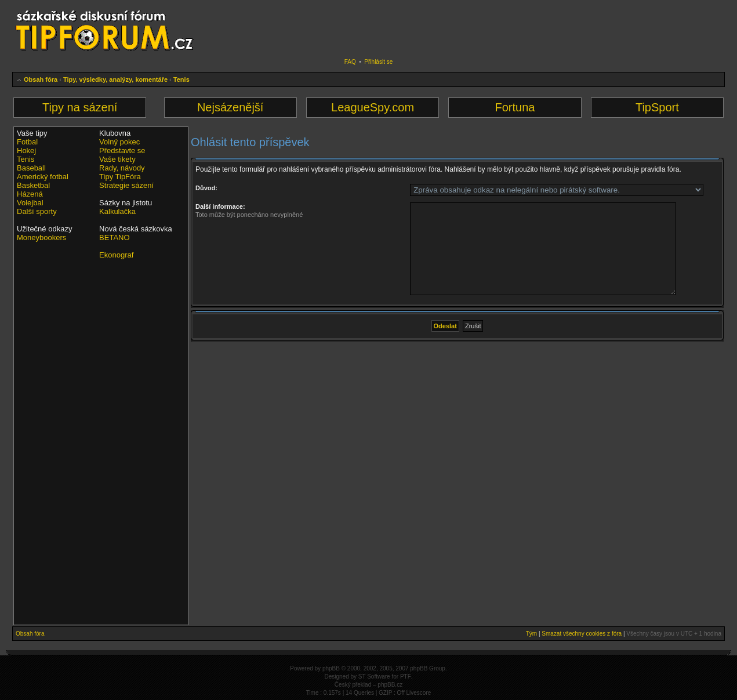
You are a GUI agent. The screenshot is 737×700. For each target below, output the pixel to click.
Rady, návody (122, 168)
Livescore (419, 693)
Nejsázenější (230, 107)
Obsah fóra (41, 79)
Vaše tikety (117, 159)
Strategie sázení (126, 185)
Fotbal (27, 142)
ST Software (374, 677)
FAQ (350, 62)
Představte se (122, 150)
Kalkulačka (117, 211)
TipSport (657, 107)
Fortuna (515, 107)
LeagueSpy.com (373, 107)
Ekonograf (116, 255)
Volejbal (30, 203)
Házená (30, 194)
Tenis (181, 79)
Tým (531, 634)
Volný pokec (119, 142)
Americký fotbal (43, 177)
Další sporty (37, 211)
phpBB (331, 668)
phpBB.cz (390, 685)
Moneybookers (41, 237)
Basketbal (33, 185)
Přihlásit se (378, 62)
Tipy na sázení (80, 107)
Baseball (31, 168)
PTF (406, 677)
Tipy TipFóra (120, 177)
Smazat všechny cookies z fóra (582, 634)
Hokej (26, 150)
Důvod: (206, 188)
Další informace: (220, 206)
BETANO (115, 237)
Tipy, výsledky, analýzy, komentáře (115, 79)
